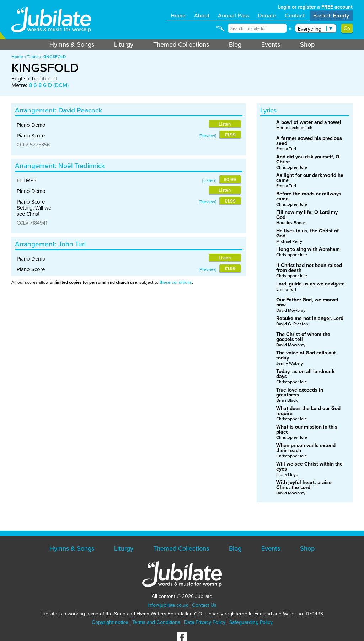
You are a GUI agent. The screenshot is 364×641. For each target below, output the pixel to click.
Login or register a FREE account (315, 7)
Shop (307, 44)
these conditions (176, 282)
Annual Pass (234, 15)
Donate (267, 15)
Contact (295, 15)
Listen (225, 124)
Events (271, 44)
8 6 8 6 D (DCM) (49, 85)
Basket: (331, 15)
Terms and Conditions (156, 622)
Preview (207, 136)
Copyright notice (110, 622)
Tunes (33, 57)
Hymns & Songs (72, 44)
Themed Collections (181, 44)
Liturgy (124, 44)
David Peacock (80, 110)
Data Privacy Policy (205, 622)
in (291, 28)
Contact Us (204, 605)
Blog (235, 44)
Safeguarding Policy (251, 622)
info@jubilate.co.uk (168, 605)
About (202, 15)
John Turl (72, 244)
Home (178, 15)
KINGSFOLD (54, 57)
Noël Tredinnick (82, 166)
